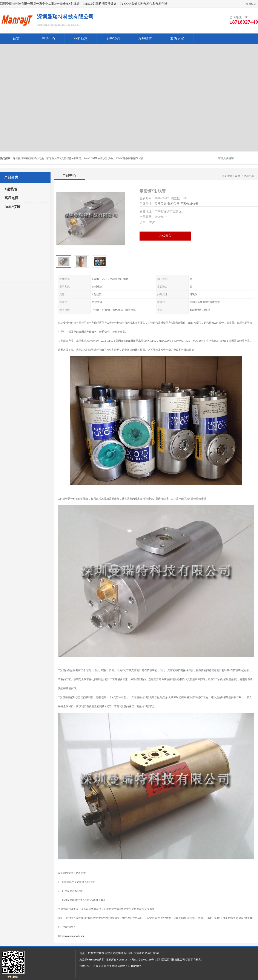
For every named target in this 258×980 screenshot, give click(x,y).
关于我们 (113, 39)
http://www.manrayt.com (71, 936)
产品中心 (48, 39)
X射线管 (11, 189)
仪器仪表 (161, 204)
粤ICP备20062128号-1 (144, 960)
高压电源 (11, 198)
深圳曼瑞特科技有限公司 (171, 960)
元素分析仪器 (189, 204)
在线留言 (145, 39)
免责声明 (112, 966)
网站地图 (136, 966)
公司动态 (81, 39)
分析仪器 (174, 204)
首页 (16, 39)
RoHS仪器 (12, 207)
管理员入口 (124, 966)
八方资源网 (100, 966)
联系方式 (177, 39)
